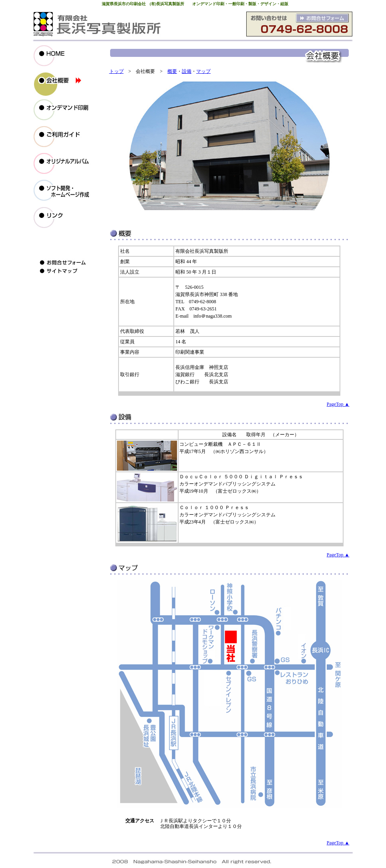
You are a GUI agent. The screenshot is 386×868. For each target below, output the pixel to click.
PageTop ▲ (338, 404)
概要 (172, 71)
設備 (187, 71)
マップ (203, 71)
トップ (117, 71)
